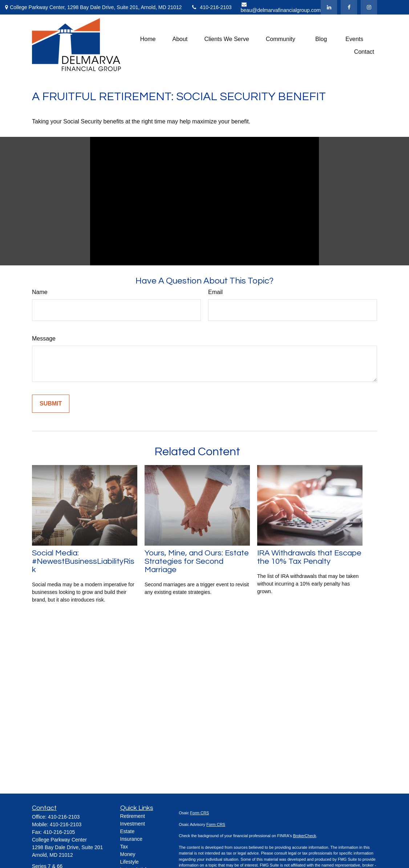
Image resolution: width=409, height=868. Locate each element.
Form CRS (199, 813)
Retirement (133, 816)
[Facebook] (349, 7)
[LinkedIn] (329, 7)
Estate (127, 831)
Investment (133, 824)
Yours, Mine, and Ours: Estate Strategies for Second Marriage (197, 561)
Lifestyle (129, 862)
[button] (148, 39)
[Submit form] (51, 404)
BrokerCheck (305, 836)
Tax (124, 847)
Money (128, 854)
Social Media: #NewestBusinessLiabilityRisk (83, 561)
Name (40, 292)
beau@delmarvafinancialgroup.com (281, 7)
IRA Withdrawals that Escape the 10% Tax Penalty (309, 557)
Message (44, 339)
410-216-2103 (211, 7)
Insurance (131, 839)
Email (215, 292)
